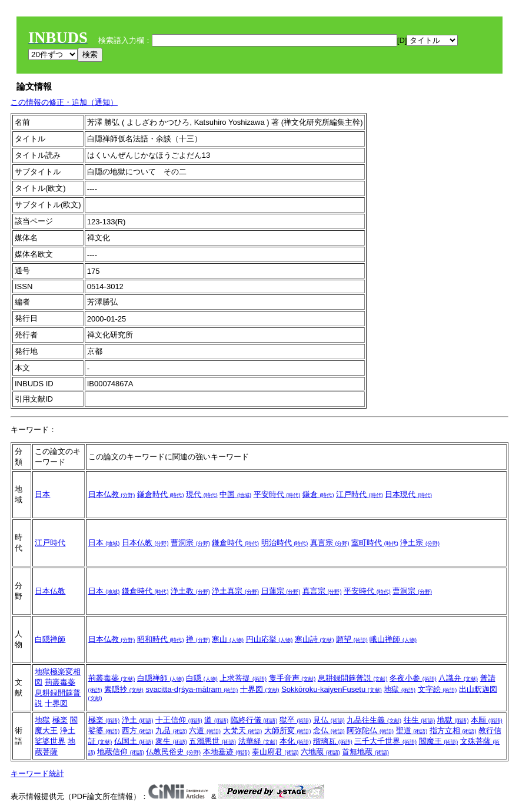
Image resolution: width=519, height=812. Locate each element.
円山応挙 (270, 639)
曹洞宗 (190, 543)
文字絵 (438, 689)
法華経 (258, 741)
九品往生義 (374, 720)
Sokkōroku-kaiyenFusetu (332, 689)
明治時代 (285, 543)
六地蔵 (320, 752)
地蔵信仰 (121, 752)
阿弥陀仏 (370, 730)
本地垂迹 (227, 752)
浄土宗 (420, 543)
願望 (352, 639)
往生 (420, 720)
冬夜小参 (413, 678)
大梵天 (243, 730)
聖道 (412, 730)
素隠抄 (124, 689)
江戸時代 (360, 494)
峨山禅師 (393, 639)
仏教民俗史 (173, 752)
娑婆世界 (50, 741)
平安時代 (277, 494)
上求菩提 (243, 678)
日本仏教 (112, 494)
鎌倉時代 (161, 494)
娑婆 (104, 730)
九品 (171, 730)
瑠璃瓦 (333, 741)
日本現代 (408, 494)
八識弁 (458, 678)
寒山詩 (315, 639)
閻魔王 (439, 741)
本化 (295, 741)
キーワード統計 (37, 773)
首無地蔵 (365, 752)
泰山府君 (275, 752)
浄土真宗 (235, 591)
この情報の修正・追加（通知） (64, 102)
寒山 (228, 639)
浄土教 (190, 591)
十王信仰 (179, 720)
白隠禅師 (50, 639)
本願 (487, 720)
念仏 (329, 730)
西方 (138, 730)
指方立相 (453, 730)
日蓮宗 (281, 591)
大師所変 (288, 730)
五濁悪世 (212, 741)
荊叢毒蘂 (60, 682)
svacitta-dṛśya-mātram (192, 689)
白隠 (202, 678)
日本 (42, 494)
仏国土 (134, 741)
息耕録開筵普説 (353, 678)
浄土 (68, 730)
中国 (235, 494)
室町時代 (375, 543)
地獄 (400, 689)
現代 (202, 494)
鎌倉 (318, 494)
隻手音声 (292, 678)
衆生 (171, 741)
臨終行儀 (254, 720)
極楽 (60, 720)
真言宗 (330, 543)
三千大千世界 (385, 741)
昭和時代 (161, 639)
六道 (205, 730)
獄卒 (295, 720)
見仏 (329, 720)
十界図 (56, 703)
